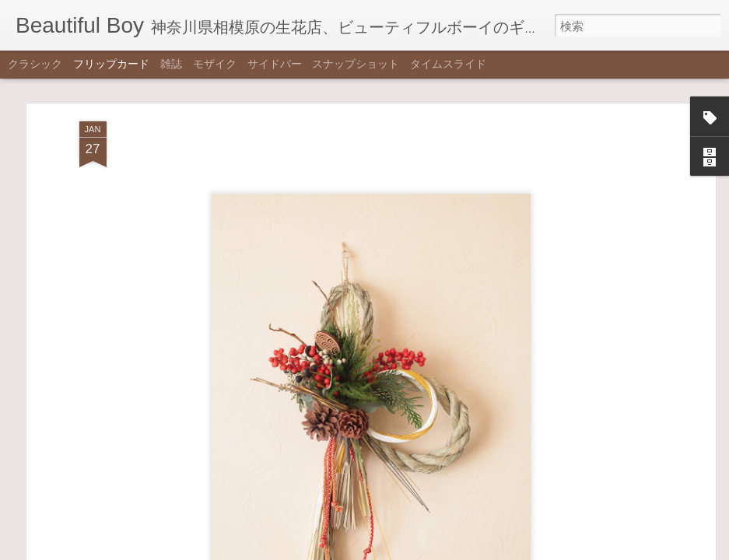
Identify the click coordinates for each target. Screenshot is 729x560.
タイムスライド (448, 64)
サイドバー (275, 64)
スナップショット (356, 64)
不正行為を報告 (442, 550)
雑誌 (171, 64)
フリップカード (111, 64)
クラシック (35, 64)
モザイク (215, 64)
